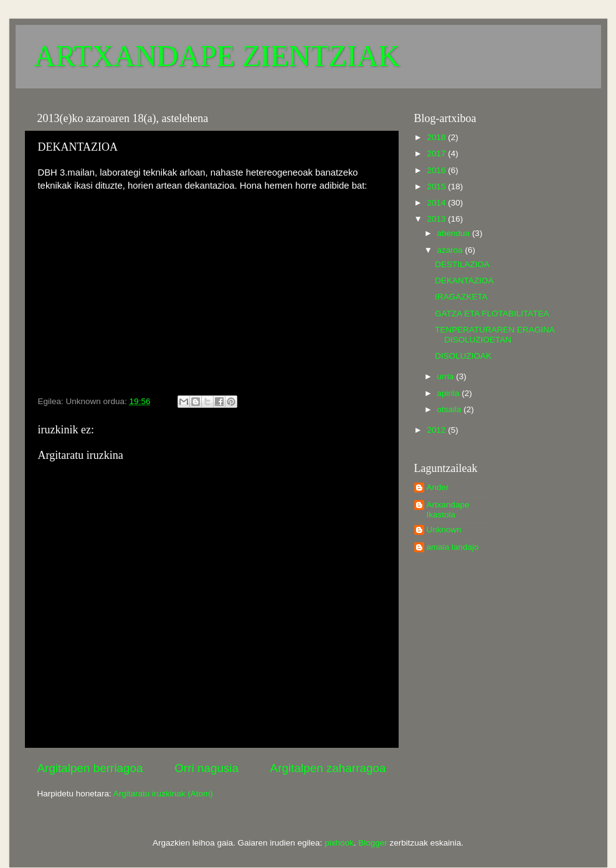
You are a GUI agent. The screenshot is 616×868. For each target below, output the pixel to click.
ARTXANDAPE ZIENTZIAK (217, 56)
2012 (437, 430)
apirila (450, 393)
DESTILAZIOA (462, 264)
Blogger (373, 843)
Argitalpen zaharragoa (328, 768)
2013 (437, 219)
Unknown (444, 530)
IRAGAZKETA (461, 297)
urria (447, 376)
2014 (437, 203)
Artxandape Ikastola (448, 510)
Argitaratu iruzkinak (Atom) (163, 794)
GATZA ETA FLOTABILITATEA (492, 314)
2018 (437, 137)
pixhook (339, 843)
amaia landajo (453, 547)
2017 (437, 153)
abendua (455, 233)
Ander (438, 487)
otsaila (451, 409)
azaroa (451, 250)
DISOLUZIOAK (463, 356)
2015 (437, 186)
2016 (437, 170)
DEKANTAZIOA (464, 281)
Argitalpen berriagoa (90, 768)
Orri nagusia (206, 768)
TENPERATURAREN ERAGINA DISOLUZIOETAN (495, 335)
